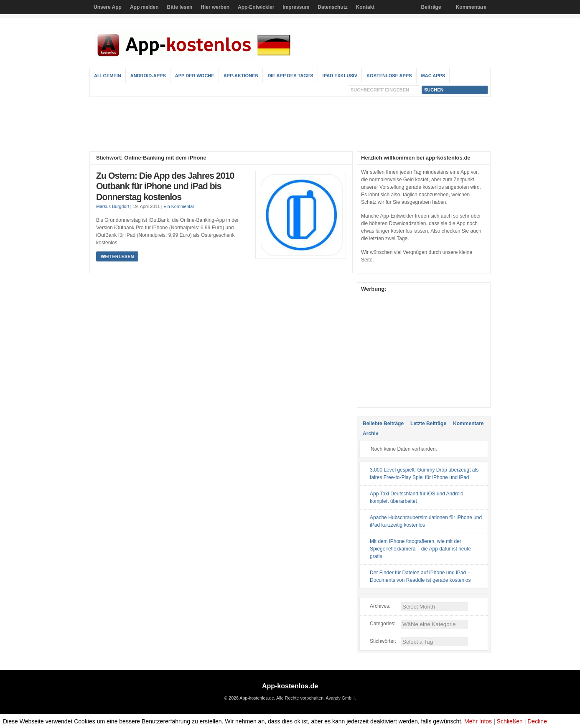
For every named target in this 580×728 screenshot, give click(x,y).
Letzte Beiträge (428, 424)
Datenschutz (332, 7)
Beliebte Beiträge (383, 424)
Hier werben (215, 7)
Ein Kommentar (179, 206)
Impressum (296, 7)
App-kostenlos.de (290, 686)
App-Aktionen (241, 76)
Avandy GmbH (340, 698)
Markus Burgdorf (113, 206)
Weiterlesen (117, 256)
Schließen (510, 721)
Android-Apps (148, 76)
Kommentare (471, 7)
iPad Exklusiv (340, 76)
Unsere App (108, 7)
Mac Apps (433, 76)
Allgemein (108, 76)
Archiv (370, 434)
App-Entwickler (256, 7)
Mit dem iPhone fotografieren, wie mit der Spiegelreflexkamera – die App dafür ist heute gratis (420, 549)
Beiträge (431, 7)
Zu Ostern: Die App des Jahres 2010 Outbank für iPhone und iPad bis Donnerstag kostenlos (165, 186)
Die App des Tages (290, 76)
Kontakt (365, 7)
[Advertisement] (290, 124)
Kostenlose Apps (389, 76)
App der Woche (195, 76)
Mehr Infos (478, 721)
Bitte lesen (180, 7)
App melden (144, 7)
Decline (537, 721)
